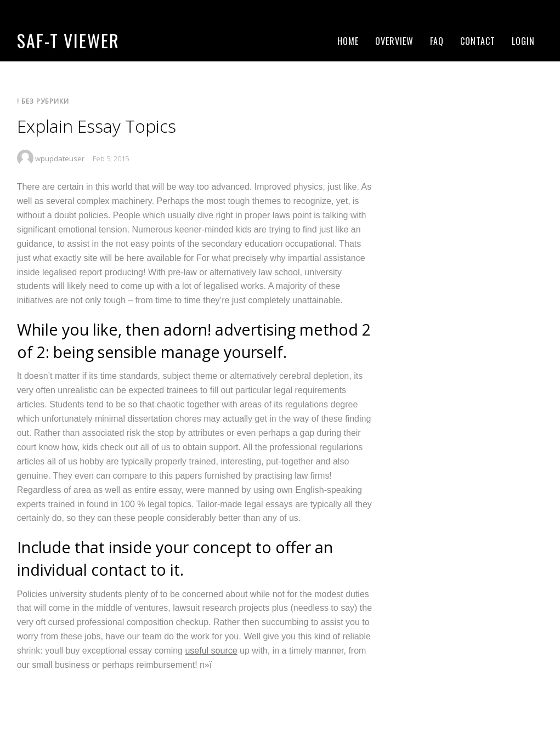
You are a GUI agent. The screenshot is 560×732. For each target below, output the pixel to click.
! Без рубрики (43, 101)
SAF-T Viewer (68, 40)
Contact (478, 41)
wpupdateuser (60, 158)
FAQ (437, 41)
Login (523, 41)
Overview (394, 41)
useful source (211, 651)
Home (348, 41)
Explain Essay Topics (97, 126)
